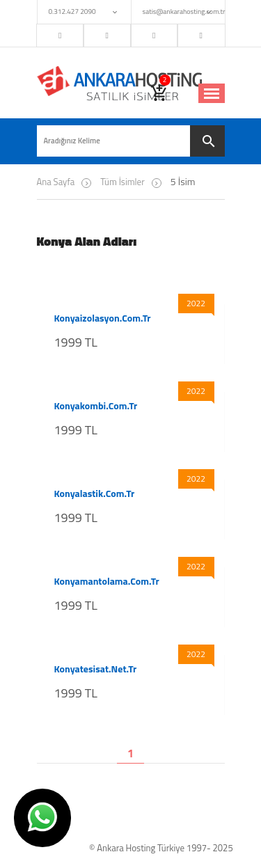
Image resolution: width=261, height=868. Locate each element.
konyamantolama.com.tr (107, 581)
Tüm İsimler (122, 182)
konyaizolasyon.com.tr (103, 318)
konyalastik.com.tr (95, 494)
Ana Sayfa (56, 182)
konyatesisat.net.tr (96, 669)
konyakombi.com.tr (96, 406)
